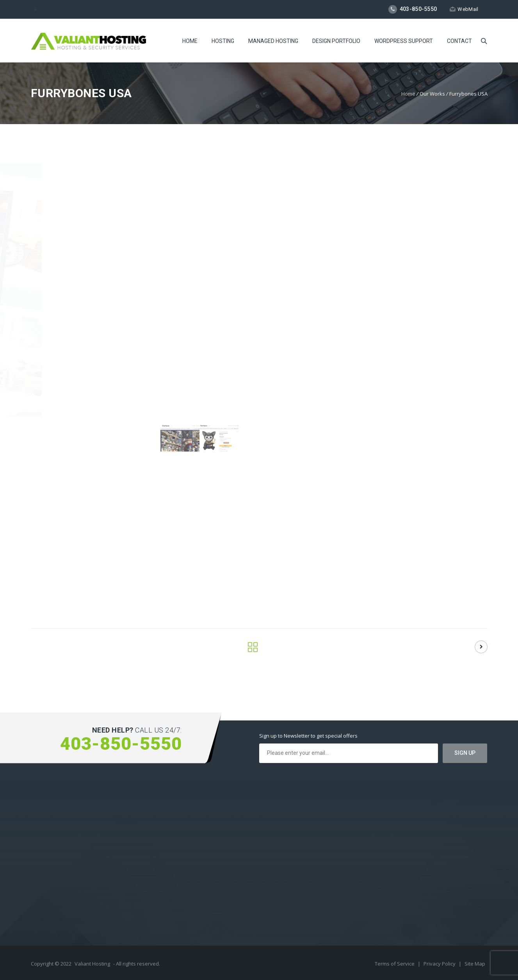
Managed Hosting (273, 41)
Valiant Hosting (92, 964)
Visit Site (416, 604)
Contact (459, 41)
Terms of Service (395, 964)
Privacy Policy (440, 964)
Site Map (475, 964)
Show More (411, 457)
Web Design (467, 553)
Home (190, 41)
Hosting (223, 41)
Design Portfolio (336, 41)
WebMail (464, 9)
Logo (441, 553)
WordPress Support (404, 41)
